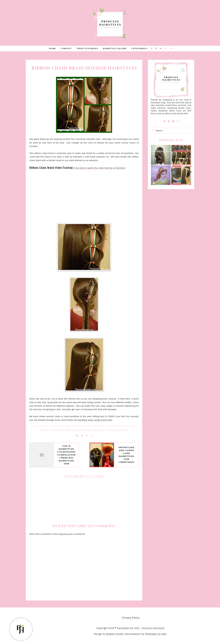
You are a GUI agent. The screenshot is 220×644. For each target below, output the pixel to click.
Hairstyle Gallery (115, 49)
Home (52, 49)
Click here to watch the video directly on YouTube (99, 168)
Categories (138, 49)
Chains (45, 430)
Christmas (57, 430)
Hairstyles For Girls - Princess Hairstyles (141, 628)
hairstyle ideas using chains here (95, 420)
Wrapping (122, 430)
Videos (110, 430)
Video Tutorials (87, 49)
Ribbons (99, 430)
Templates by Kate (156, 634)
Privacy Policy (131, 618)
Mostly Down (83, 430)
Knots (69, 430)
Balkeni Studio (115, 634)
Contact (66, 49)
